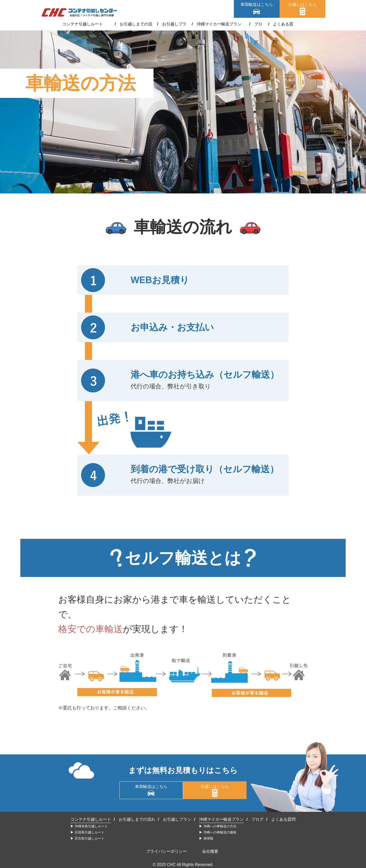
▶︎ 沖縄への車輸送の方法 (218, 826)
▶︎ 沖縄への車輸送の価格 (218, 832)
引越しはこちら (302, 4)
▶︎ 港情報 (206, 838)
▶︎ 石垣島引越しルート (87, 832)
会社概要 (210, 851)
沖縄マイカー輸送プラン (218, 24)
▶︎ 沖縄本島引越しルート (89, 826)
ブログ (254, 24)
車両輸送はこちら (257, 4)
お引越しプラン (173, 24)
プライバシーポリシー (166, 851)
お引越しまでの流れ (133, 24)
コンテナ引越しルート (87, 24)
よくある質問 (280, 24)
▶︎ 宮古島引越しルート (87, 838)
